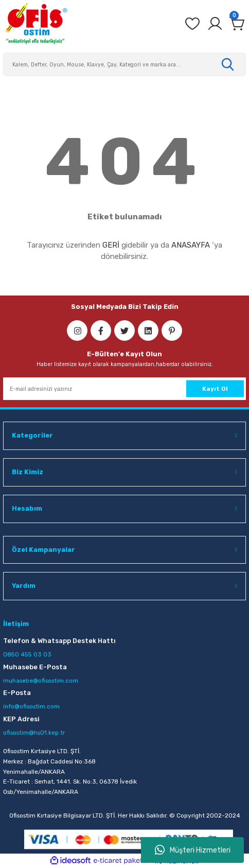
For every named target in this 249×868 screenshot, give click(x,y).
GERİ (111, 245)
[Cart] (238, 24)
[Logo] (36, 24)
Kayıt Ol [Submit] (215, 388)
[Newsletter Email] (124, 389)
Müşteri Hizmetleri (193, 850)
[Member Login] (215, 24)
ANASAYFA (191, 245)
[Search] (124, 64)
